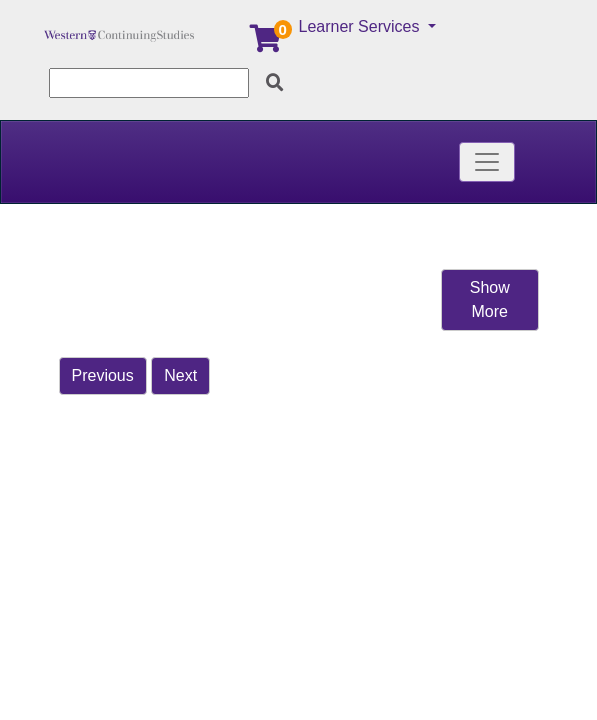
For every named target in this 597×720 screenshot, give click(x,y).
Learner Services (361, 26)
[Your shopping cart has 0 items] (267, 43)
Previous (103, 375)
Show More (490, 299)
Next (180, 375)
